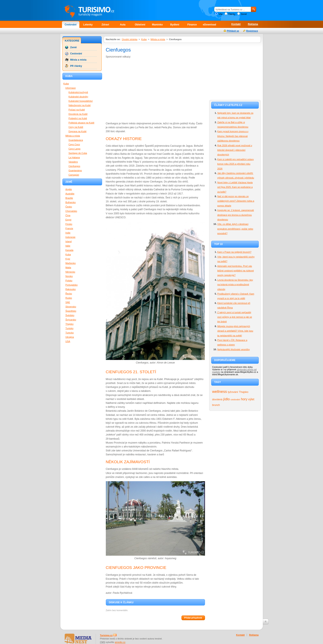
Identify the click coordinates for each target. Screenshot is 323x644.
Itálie (68, 246)
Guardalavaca (76, 140)
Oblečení (140, 25)
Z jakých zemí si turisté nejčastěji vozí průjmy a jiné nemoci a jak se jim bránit (235, 317)
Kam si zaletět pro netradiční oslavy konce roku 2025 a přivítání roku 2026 (236, 164)
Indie (68, 233)
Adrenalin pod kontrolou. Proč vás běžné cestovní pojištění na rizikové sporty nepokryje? (236, 271)
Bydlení (175, 25)
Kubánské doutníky (78, 97)
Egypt (69, 220)
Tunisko (70, 328)
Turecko (70, 333)
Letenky (88, 25)
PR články (76, 66)
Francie (69, 228)
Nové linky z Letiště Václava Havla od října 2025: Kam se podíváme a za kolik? (235, 187)
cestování (235, 399)
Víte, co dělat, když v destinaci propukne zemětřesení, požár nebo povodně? (235, 229)
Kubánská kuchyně (78, 92)
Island (69, 241)
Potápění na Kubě (78, 118)
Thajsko (244, 392)
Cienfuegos (74, 166)
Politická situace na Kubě (82, 123)
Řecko (69, 294)
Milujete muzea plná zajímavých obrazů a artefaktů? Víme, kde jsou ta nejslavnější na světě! (235, 331)
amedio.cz (120, 642)
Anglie (69, 189)
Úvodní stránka (129, 39)
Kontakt (236, 24)
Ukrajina (70, 337)
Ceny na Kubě (76, 127)
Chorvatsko (71, 211)
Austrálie (70, 194)
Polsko (69, 281)
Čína (68, 215)
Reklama (253, 24)
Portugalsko (72, 285)
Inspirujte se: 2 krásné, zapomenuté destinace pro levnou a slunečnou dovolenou (236, 215)
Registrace (252, 31)
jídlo (226, 399)
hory (244, 399)
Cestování (71, 25)
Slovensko (71, 307)
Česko (69, 207)
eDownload (209, 25)
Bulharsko (71, 202)
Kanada (70, 250)
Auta (123, 25)
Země (244, 14)
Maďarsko (71, 263)
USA (68, 341)
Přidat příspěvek (193, 618)
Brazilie (69, 198)
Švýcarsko (71, 320)
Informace (71, 88)
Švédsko (70, 315)
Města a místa (158, 39)
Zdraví (105, 25)
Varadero (73, 162)
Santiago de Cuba (78, 153)
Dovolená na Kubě (78, 114)
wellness (220, 392)
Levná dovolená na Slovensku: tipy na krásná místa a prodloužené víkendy (235, 285)
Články (232, 14)
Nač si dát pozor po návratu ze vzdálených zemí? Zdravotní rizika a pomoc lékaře (236, 201)
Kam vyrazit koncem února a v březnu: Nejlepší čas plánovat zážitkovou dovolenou (233, 136)
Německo (70, 272)
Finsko (69, 224)
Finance (192, 25)
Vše (221, 14)
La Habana (74, 157)
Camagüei (74, 175)
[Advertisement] (141, 90)
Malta (68, 267)
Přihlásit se (233, 31)
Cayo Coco (74, 144)
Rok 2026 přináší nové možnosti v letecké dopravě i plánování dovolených (235, 150)
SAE (68, 302)
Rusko (69, 298)
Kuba (144, 39)
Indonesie (71, 237)
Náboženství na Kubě (80, 105)
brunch (216, 405)
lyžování (233, 392)
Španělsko (71, 311)
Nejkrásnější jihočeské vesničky (234, 349)
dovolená (217, 399)
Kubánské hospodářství (81, 101)
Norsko (69, 276)
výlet (251, 399)
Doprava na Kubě (78, 131)
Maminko (157, 25)
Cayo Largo (75, 149)
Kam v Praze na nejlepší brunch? (234, 252)
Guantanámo (75, 170)
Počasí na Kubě (77, 110)
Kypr (68, 259)
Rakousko (71, 289)
